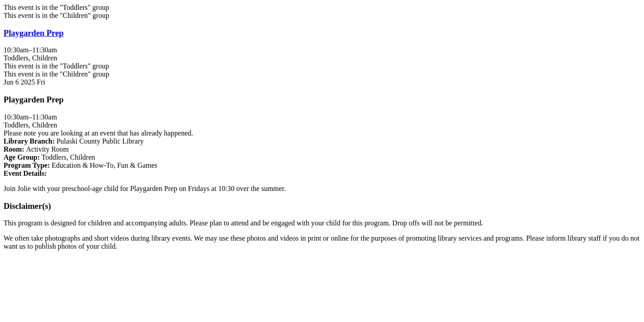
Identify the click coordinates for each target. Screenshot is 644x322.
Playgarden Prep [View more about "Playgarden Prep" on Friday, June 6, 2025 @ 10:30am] (34, 33)
